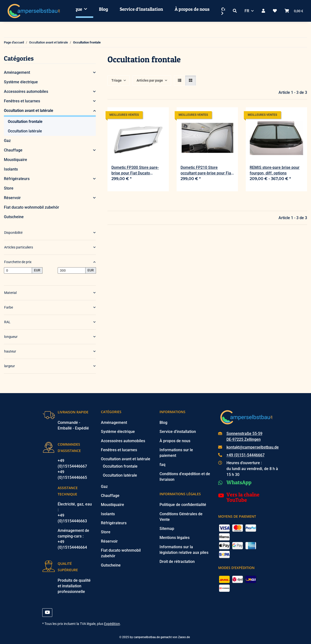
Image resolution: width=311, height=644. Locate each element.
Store (9, 188)
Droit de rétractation (177, 562)
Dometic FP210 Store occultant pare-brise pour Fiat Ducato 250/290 (206, 171)
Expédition (112, 624)
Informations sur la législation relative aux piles (184, 550)
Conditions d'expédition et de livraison (185, 477)
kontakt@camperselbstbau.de (253, 447)
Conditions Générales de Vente (181, 517)
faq (162, 465)
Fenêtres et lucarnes (22, 101)
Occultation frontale (25, 122)
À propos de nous (192, 9)
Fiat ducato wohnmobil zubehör (32, 207)
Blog (103, 9)
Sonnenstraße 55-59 (244, 434)
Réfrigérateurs (17, 179)
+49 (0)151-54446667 (246, 455)
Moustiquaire (16, 160)
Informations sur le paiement (176, 453)
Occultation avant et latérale (29, 111)
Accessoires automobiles (26, 91)
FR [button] (247, 11)
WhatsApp (239, 482)
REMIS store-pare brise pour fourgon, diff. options (275, 170)
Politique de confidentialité (183, 505)
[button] (235, 11)
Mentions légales (175, 538)
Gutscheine (14, 217)
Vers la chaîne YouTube (243, 497)
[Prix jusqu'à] (72, 270)
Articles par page (150, 80)
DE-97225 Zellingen (244, 439)
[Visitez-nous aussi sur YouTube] (47, 613)
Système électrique (21, 82)
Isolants (11, 169)
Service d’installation (141, 9)
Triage (117, 80)
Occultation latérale (25, 131)
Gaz (7, 141)
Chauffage (13, 150)
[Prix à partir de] (18, 270)
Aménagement (17, 72)
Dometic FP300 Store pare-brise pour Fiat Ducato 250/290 (135, 171)
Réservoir (12, 198)
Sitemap (167, 529)
